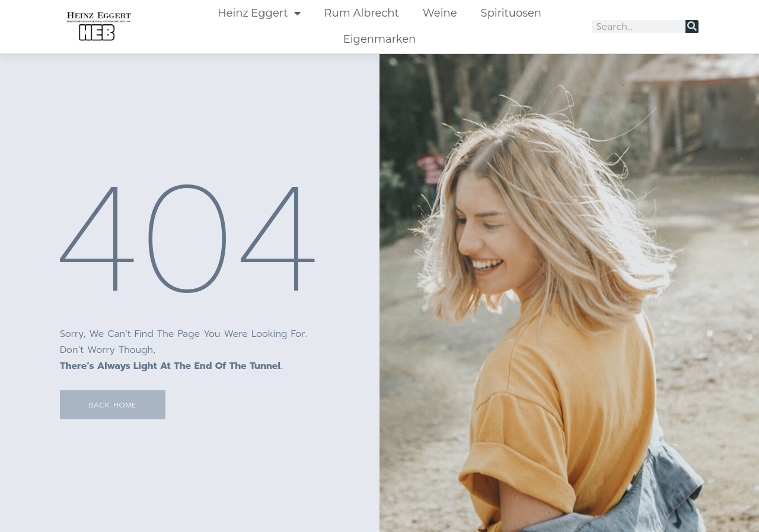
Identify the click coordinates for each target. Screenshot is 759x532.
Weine (440, 13)
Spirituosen (511, 13)
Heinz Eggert (259, 13)
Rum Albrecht (362, 13)
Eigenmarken (379, 39)
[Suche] (692, 27)
